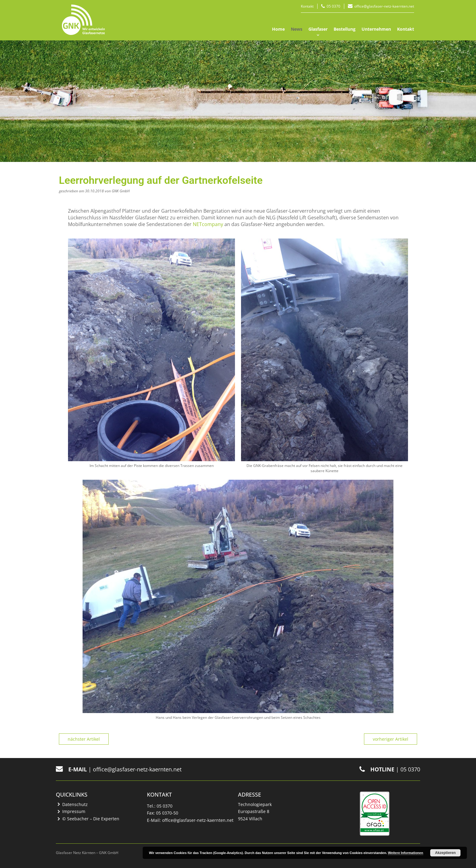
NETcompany (208, 224)
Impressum (74, 811)
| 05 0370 (390, 769)
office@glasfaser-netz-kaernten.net (384, 6)
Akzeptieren (445, 853)
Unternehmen (376, 29)
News (297, 29)
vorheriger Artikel (391, 739)
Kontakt (307, 6)
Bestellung (345, 29)
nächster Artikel (84, 739)
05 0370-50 (167, 813)
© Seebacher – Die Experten (91, 819)
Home (278, 29)
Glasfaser (318, 29)
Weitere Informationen (406, 853)
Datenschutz (75, 804)
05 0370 (333, 6)
